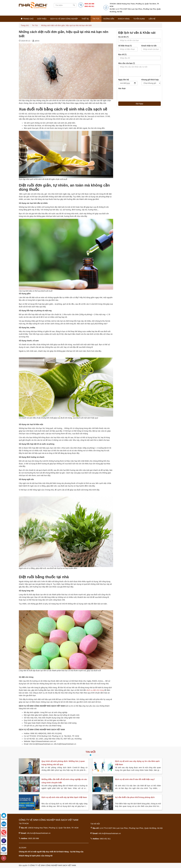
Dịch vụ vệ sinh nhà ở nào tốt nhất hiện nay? (135, 779)
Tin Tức (96, 19)
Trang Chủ (27, 19)
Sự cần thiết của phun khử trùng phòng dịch (135, 797)
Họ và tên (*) (123, 37)
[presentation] (137, 95)
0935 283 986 (89, 4)
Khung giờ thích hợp (150, 80)
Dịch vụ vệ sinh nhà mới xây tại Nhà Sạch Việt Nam (64, 797)
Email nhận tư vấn (149, 46)
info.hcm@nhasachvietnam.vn (39, 833)
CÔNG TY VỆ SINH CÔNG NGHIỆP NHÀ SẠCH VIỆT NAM (53, 865)
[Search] (65, 5)
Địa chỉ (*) (122, 54)
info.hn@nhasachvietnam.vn (110, 833)
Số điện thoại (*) (125, 46)
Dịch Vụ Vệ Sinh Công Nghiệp (64, 19)
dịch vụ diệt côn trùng (95, 690)
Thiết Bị (85, 19)
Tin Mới (91, 752)
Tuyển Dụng (139, 19)
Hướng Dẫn (109, 19)
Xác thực (122, 88)
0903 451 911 (89, 6)
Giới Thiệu (42, 19)
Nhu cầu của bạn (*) (127, 63)
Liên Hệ (152, 19)
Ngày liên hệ (123, 80)
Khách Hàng (124, 19)
